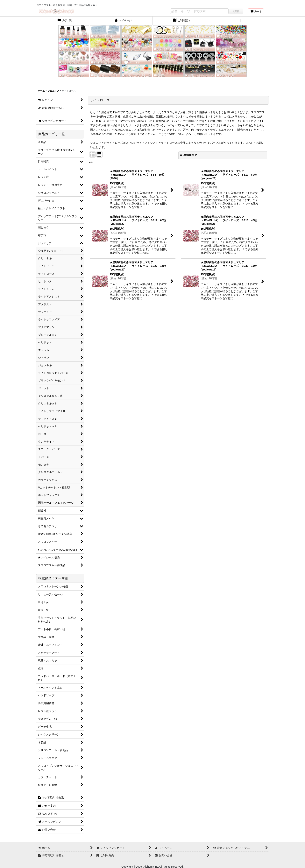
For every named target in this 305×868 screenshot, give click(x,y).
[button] (240, 21)
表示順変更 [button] (188, 155)
